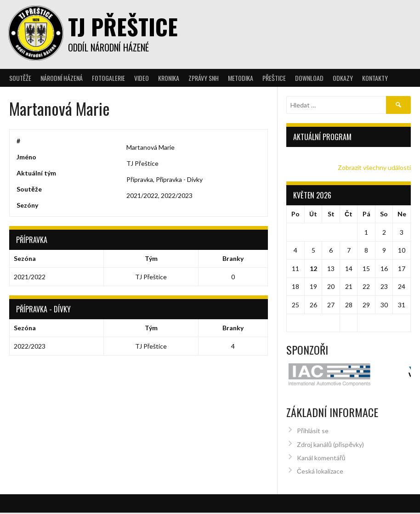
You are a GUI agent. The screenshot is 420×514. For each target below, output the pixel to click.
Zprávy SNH (204, 78)
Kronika (169, 78)
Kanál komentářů (321, 449)
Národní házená (62, 78)
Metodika (241, 78)
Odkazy (343, 78)
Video (142, 78)
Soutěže (20, 78)
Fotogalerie (108, 78)
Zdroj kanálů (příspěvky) (330, 435)
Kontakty (375, 78)
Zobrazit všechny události (374, 167)
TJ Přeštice (123, 26)
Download (309, 78)
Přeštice (274, 78)
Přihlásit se (313, 421)
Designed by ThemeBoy (381, 509)
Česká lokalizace (320, 462)
